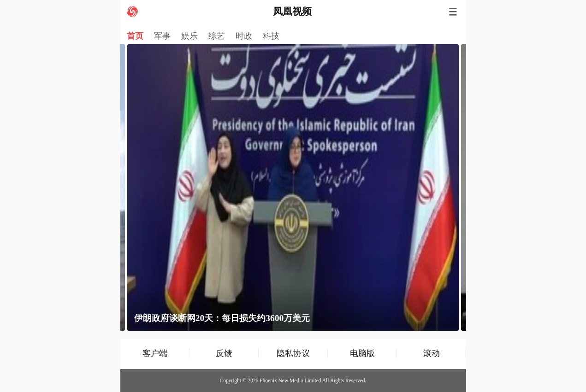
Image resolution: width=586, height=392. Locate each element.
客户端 (155, 353)
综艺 (217, 36)
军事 (162, 36)
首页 (135, 36)
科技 (271, 36)
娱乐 (189, 36)
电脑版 (362, 353)
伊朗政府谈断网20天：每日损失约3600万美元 (222, 318)
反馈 (224, 353)
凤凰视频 (292, 12)
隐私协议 (293, 353)
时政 (244, 36)
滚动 (432, 353)
